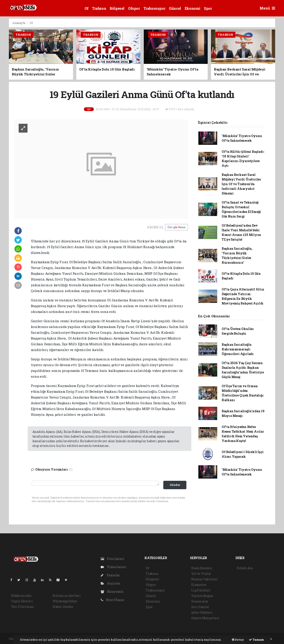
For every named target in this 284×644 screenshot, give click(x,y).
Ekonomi (192, 8)
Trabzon (99, 8)
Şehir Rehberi (202, 612)
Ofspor (134, 8)
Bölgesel (117, 8)
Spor (208, 8)
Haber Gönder (63, 607)
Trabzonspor (155, 8)
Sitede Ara (245, 568)
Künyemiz (112, 592)
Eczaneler (199, 585)
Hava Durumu (202, 568)
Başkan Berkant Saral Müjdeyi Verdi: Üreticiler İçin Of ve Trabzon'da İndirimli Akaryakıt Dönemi (241, 184)
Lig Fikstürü (201, 590)
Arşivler (111, 583)
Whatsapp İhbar (65, 601)
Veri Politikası (23, 607)
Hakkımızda (21, 596)
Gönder (175, 485)
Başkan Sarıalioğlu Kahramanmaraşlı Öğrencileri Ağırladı (238, 349)
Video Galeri (113, 567)
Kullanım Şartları (67, 596)
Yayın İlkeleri (22, 601)
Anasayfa (19, 23)
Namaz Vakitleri (204, 579)
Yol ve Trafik (201, 574)
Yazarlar (110, 575)
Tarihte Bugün (202, 596)
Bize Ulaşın (112, 600)
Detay (238, 640)
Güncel (175, 8)
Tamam (256, 640)
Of (87, 8)
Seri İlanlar (200, 607)
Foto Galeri (112, 559)
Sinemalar (200, 601)
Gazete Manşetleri (205, 618)
